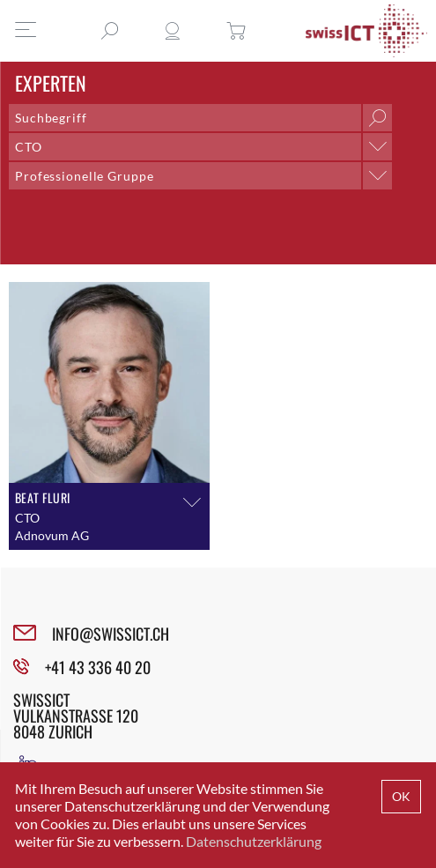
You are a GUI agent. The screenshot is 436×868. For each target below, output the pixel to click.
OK (401, 796)
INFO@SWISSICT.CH (111, 634)
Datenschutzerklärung (254, 841)
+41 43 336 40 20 (98, 667)
